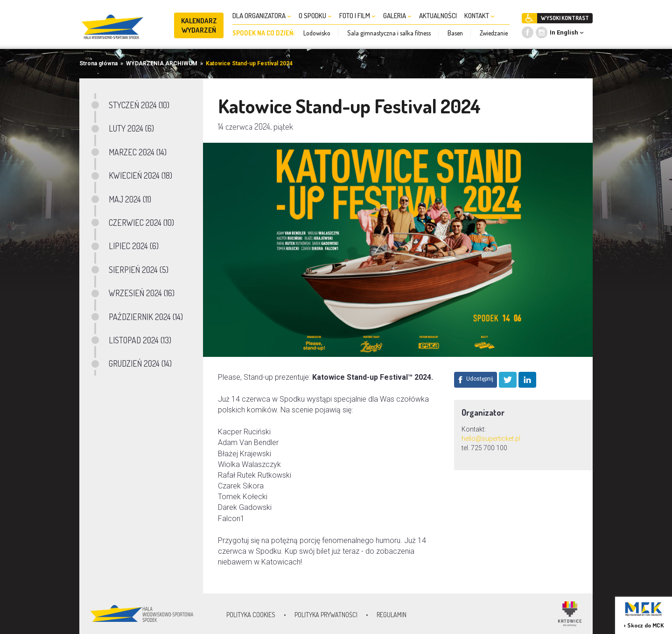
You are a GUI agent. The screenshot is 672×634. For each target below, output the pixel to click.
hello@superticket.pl (491, 439)
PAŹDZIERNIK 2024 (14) (146, 317)
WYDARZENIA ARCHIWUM (162, 63)
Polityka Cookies (251, 615)
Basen (455, 33)
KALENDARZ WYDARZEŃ (199, 25)
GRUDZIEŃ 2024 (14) (140, 363)
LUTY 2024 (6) (131, 128)
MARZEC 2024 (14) (138, 152)
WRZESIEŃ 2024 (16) (142, 293)
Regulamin (392, 615)
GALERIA (397, 16)
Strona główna (98, 63)
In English (564, 32)
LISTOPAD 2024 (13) (140, 340)
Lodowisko (317, 33)
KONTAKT (479, 16)
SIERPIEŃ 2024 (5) (139, 270)
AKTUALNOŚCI (438, 16)
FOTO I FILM (357, 16)
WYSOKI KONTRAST (565, 18)
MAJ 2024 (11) (130, 199)
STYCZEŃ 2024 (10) (139, 105)
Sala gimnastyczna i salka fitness (389, 33)
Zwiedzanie (494, 33)
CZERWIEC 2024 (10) (141, 223)
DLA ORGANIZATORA (262, 16)
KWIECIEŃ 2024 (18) (140, 175)
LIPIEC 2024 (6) (134, 246)
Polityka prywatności (326, 615)
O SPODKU (315, 16)
